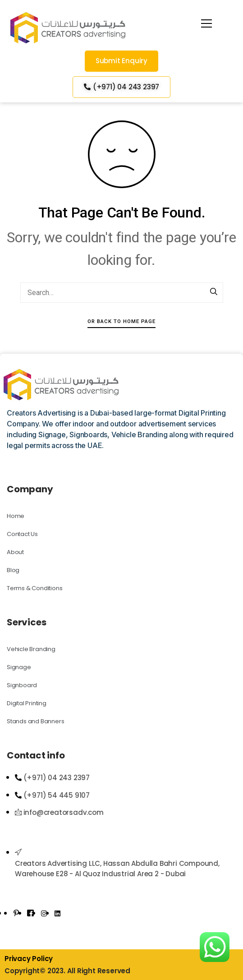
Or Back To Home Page (121, 321)
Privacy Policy (29, 959)
